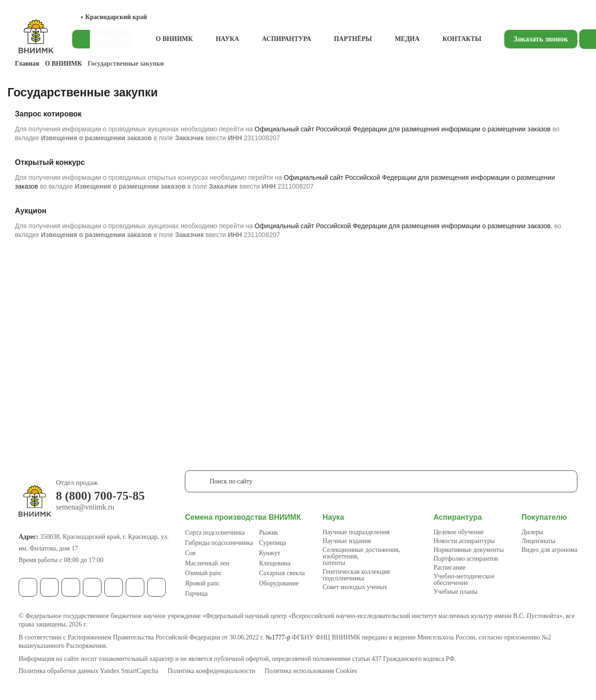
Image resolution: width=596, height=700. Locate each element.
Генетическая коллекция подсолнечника (356, 575)
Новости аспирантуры (464, 541)
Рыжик (268, 533)
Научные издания (347, 541)
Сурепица (272, 543)
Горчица (196, 594)
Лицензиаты (538, 541)
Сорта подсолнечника (215, 533)
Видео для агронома (549, 550)
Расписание (450, 567)
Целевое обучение (459, 532)
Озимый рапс (203, 573)
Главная (27, 64)
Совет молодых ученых (355, 587)
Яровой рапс (202, 583)
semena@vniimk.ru (85, 507)
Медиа (407, 39)
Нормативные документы (469, 550)
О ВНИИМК (174, 39)
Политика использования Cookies (311, 671)
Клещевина (274, 563)
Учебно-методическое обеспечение (464, 580)
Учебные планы (456, 592)
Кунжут (270, 553)
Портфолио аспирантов (466, 559)
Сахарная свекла (282, 573)
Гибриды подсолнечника (219, 543)
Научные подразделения (356, 532)
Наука (227, 39)
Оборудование (279, 583)
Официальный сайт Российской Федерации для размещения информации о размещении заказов (403, 129)
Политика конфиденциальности (212, 671)
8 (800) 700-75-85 (100, 496)
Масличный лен (207, 563)
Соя (190, 553)
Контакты (462, 39)
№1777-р (278, 637)
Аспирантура (287, 39)
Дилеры (532, 532)
